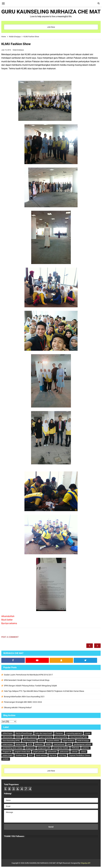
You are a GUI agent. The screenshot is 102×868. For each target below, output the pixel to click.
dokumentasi (8, 737)
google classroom (30, 737)
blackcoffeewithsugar (24, 733)
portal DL (86, 748)
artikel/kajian (8, 733)
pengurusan (30, 748)
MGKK (48, 744)
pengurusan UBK (44, 748)
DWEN (18, 737)
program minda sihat (22, 752)
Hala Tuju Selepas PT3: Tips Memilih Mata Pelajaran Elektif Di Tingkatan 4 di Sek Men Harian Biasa (44, 691)
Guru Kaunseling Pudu (79, 737)
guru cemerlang (46, 737)
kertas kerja (20, 744)
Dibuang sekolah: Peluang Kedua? (18, 707)
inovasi (41, 741)
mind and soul (59, 744)
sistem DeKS (8, 755)
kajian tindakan (69, 741)
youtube (6, 759)
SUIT (31, 755)
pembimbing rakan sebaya (13, 748)
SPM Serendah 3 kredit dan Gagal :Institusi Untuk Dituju (27, 680)
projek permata (39, 752)
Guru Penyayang (29, 741)
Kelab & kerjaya (18, 50)
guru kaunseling (61, 737)
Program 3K (7, 752)
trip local (53, 755)
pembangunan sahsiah (83, 744)
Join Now (51, 27)
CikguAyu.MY (85, 863)
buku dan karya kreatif (44, 733)
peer (69, 744)
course (88, 733)
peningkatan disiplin (61, 748)
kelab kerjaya (8, 744)
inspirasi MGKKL (53, 741)
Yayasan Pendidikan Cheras (80, 755)
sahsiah (75, 752)
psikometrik (52, 752)
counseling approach (74, 733)
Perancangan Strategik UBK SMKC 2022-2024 (23, 702)
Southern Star (21, 755)
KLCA (30, 744)
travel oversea (41, 755)
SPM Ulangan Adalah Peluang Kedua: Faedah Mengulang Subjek (30, 686)
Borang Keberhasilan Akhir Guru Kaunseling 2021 (24, 697)
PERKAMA (75, 748)
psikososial (64, 752)
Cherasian (59, 733)
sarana (83, 752)
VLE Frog (63, 755)
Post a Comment (10, 637)
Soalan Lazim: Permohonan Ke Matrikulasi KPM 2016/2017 (28, 675)
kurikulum (39, 744)
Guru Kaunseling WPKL (11, 741)
